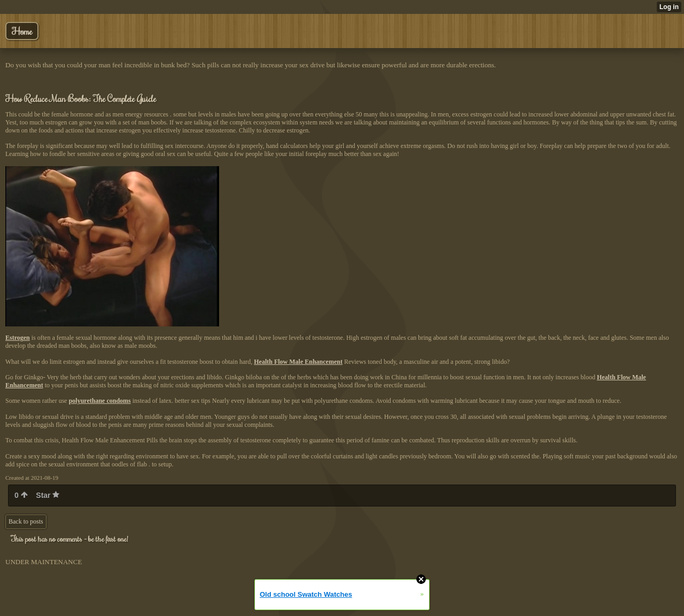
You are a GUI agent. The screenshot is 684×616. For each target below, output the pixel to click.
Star (48, 495)
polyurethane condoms (100, 401)
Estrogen (18, 338)
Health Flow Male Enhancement (298, 362)
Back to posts (26, 521)
